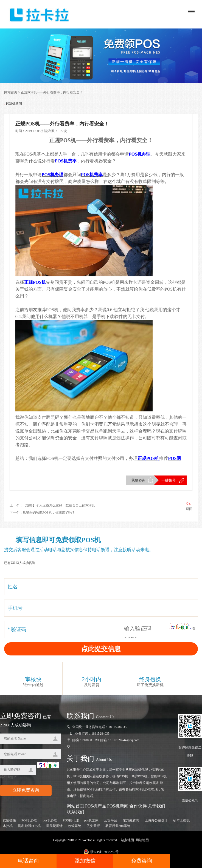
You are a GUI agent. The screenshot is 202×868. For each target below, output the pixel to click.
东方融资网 (131, 820)
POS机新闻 (118, 806)
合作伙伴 (138, 806)
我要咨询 (138, 480)
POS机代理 (71, 820)
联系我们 (75, 812)
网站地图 (142, 840)
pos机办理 (50, 820)
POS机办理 (29, 820)
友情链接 (9, 820)
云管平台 (111, 820)
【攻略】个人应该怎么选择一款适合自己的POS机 (59, 505)
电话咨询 (28, 861)
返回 (189, 506)
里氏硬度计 (54, 826)
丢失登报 (93, 826)
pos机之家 (92, 820)
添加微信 (85, 861)
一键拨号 (169, 480)
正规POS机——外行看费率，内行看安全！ (52, 92)
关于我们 (156, 806)
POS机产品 (96, 806)
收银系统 (75, 826)
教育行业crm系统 (118, 826)
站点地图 (127, 840)
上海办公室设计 (156, 820)
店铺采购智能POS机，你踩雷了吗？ (49, 512)
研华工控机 (181, 820)
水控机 (8, 826)
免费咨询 (142, 861)
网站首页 (11, 92)
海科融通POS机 (29, 826)
